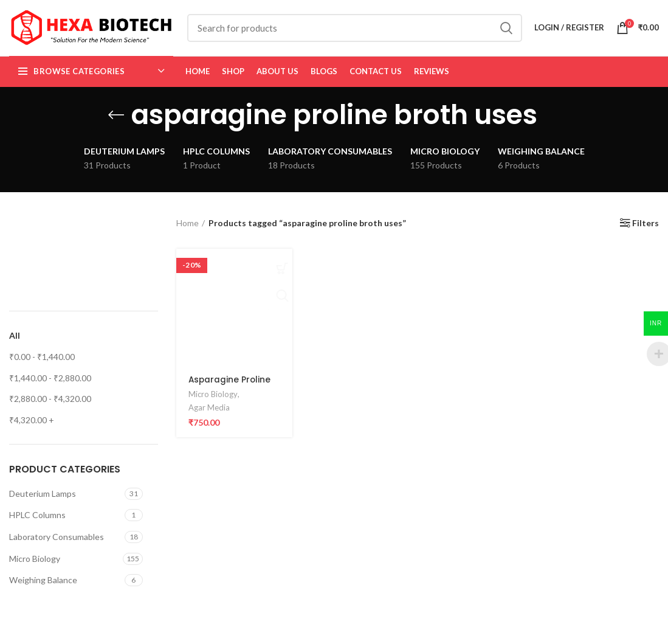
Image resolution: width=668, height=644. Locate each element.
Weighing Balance (43, 588)
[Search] (355, 32)
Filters (646, 231)
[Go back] (116, 122)
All (15, 343)
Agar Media (209, 415)
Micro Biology (35, 566)
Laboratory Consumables (57, 544)
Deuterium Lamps (43, 501)
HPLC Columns (37, 523)
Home (188, 230)
